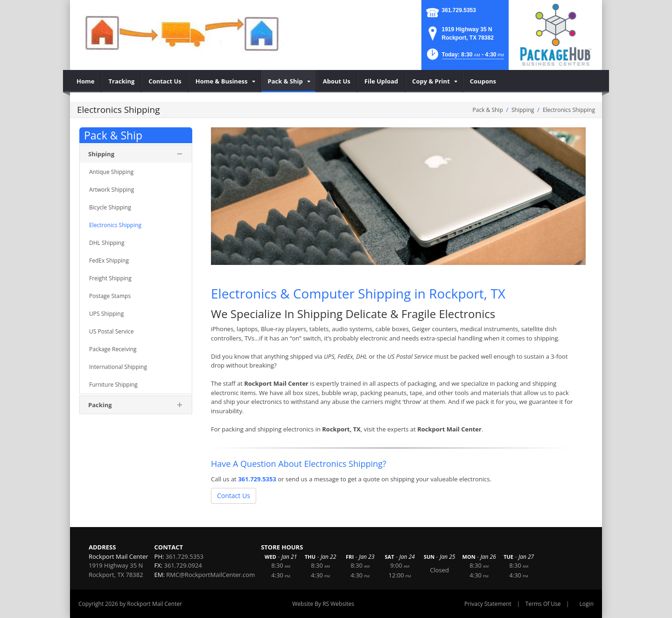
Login (587, 604)
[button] (465, 57)
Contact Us (234, 496)
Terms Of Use (543, 604)
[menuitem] (86, 81)
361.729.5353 (459, 10)
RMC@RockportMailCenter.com (210, 575)
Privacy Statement (488, 604)
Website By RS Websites (323, 604)
